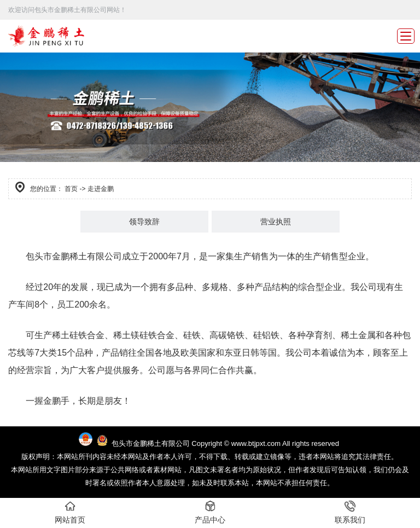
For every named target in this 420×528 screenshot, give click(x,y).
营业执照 (276, 222)
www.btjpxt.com (256, 443)
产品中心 (210, 512)
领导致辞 (144, 222)
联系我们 (350, 512)
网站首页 (70, 512)
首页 (71, 189)
